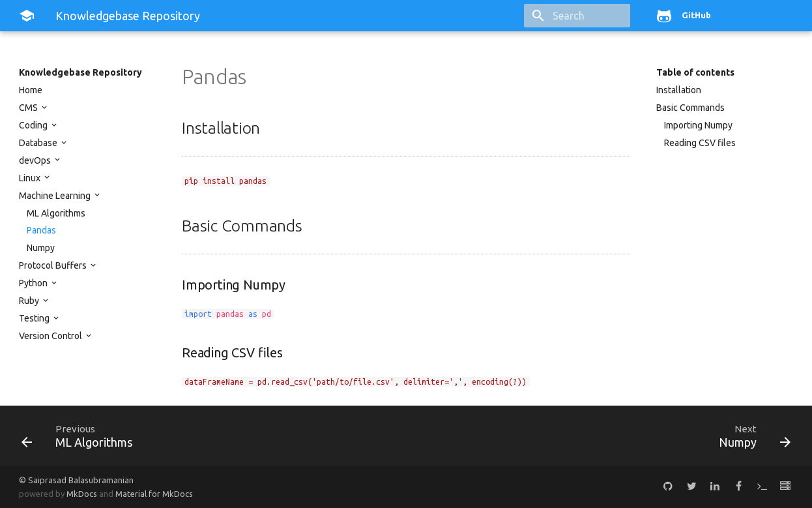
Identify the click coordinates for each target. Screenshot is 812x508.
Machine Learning (56, 196)
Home (31, 90)
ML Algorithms (56, 213)
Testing (35, 318)
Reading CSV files (700, 143)
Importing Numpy (698, 125)
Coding (34, 125)
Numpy (41, 248)
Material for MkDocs (154, 494)
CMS (29, 108)
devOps (36, 160)
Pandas (41, 230)
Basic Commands (690, 108)
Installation (679, 90)
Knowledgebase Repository (80, 72)
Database (39, 143)
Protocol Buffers (54, 265)
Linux (31, 178)
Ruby (30, 301)
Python (34, 283)
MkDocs (82, 494)
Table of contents (695, 72)
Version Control (51, 336)
